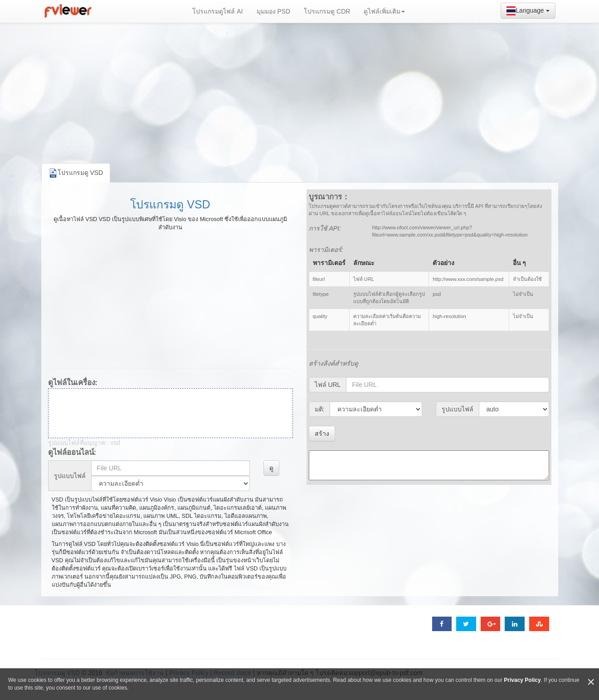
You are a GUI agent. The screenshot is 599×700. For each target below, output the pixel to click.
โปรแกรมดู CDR (327, 11)
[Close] (591, 682)
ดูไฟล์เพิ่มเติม (384, 11)
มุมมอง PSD (274, 11)
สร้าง (322, 434)
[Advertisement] (300, 91)
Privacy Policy (522, 680)
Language (528, 11)
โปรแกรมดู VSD (170, 204)
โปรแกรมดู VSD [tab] (76, 173)
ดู (271, 468)
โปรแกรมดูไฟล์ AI (217, 11)
